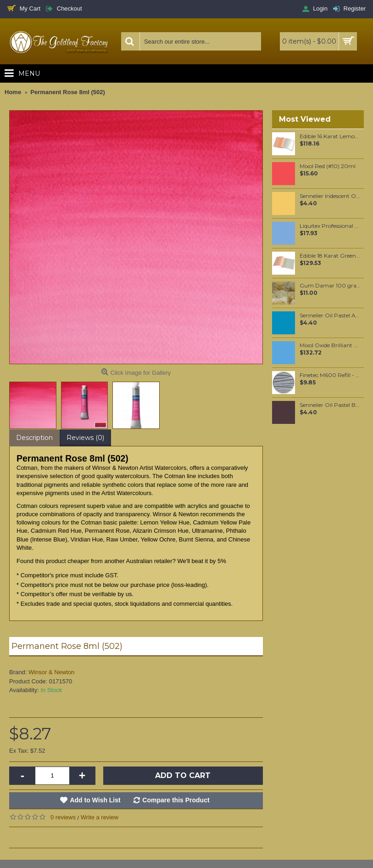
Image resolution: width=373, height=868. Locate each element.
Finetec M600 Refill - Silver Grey (330, 375)
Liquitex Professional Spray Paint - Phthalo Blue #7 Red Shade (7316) (330, 226)
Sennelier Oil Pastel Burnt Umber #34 (330, 405)
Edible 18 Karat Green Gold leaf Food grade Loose (330, 256)
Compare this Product (176, 800)
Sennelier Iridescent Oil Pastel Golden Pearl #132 (330, 196)
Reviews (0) (85, 438)
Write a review (100, 817)
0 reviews (63, 817)
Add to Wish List (95, 800)
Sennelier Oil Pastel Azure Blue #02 (330, 316)
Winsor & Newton (51, 672)
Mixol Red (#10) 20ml (328, 166)
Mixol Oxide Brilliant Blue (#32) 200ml (330, 345)
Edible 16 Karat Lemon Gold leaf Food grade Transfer (330, 136)
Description (34, 438)
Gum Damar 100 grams (330, 286)
